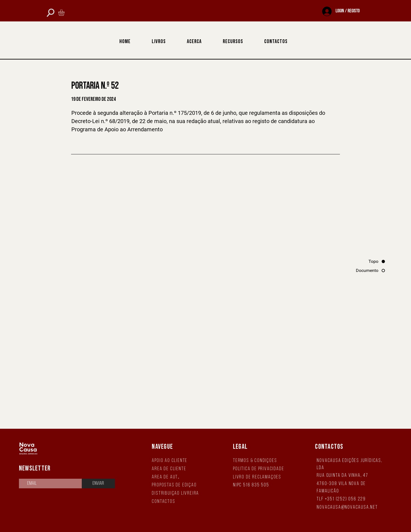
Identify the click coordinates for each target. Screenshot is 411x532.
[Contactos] (167, 502)
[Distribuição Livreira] (177, 493)
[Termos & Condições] (259, 461)
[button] (65, 12)
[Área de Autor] (167, 477)
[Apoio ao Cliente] (177, 461)
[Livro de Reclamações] (259, 477)
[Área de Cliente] (177, 469)
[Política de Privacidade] (259, 469)
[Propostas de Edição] (177, 485)
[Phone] (50, 12)
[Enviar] (98, 484)
